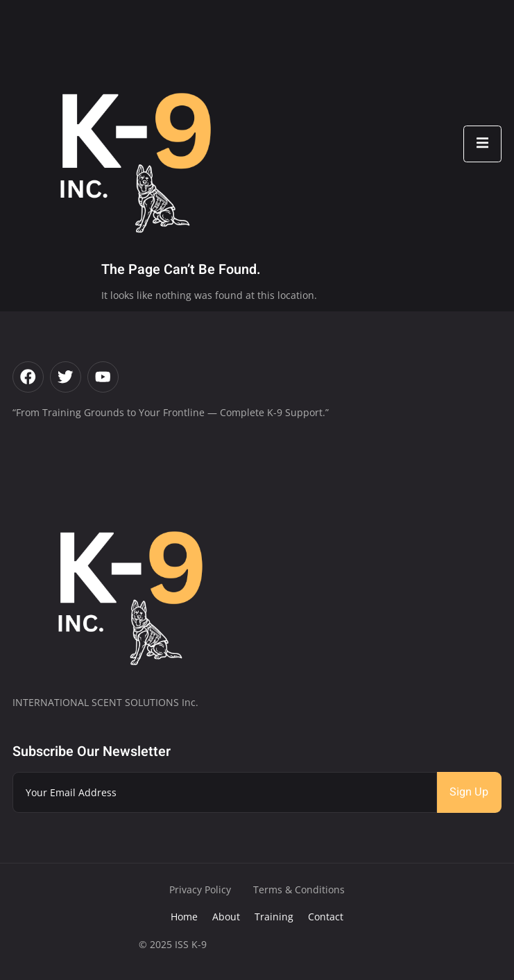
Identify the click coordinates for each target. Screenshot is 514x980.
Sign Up (469, 792)
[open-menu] (482, 144)
